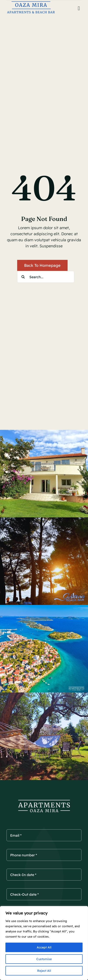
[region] (44, 943)
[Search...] (46, 277)
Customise (44, 959)
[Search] (23, 277)
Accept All (44, 947)
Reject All (44, 971)
